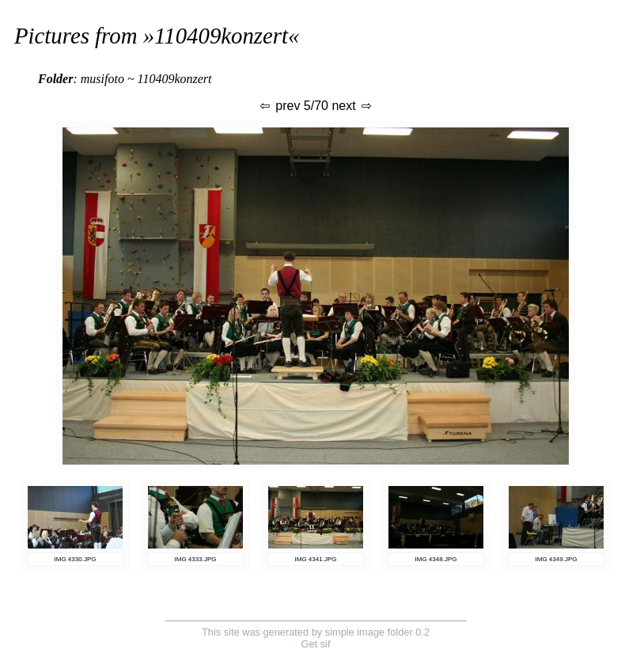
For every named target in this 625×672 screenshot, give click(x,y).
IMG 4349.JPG (557, 559)
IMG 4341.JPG (316, 559)
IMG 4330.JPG (76, 559)
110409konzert (221, 36)
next (352, 106)
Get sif (316, 644)
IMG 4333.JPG (196, 559)
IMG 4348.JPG (436, 559)
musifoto (102, 79)
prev (279, 106)
